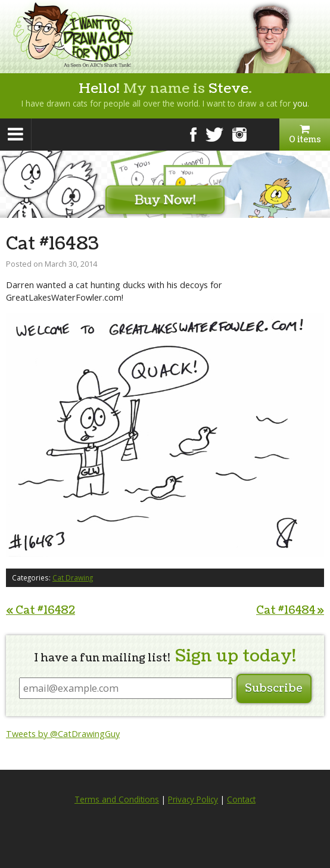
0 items (305, 135)
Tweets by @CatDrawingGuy (63, 734)
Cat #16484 (290, 611)
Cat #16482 (41, 611)
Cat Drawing (73, 577)
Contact (241, 800)
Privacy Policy (193, 800)
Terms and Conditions (117, 800)
